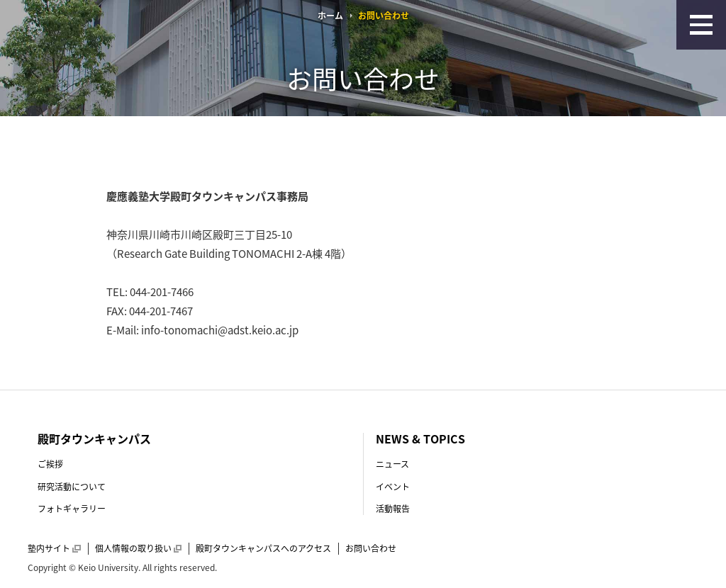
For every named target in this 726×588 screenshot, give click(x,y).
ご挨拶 (50, 464)
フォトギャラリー (72, 509)
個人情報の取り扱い (138, 548)
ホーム (330, 16)
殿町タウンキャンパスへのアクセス (263, 548)
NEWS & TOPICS (420, 439)
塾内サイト (54, 548)
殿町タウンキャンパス (94, 439)
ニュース (392, 464)
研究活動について (72, 487)
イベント (393, 487)
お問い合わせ (371, 548)
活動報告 (393, 509)
